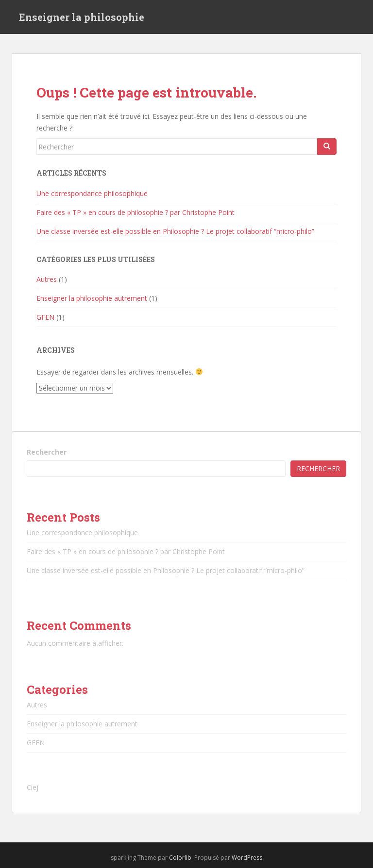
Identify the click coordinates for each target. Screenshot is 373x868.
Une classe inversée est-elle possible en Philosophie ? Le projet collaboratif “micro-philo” (175, 231)
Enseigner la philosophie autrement (92, 298)
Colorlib (180, 858)
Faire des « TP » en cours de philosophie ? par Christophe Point (136, 212)
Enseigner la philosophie (82, 17)
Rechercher (47, 452)
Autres (47, 279)
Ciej (33, 787)
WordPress (247, 858)
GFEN (45, 317)
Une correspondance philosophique (92, 193)
